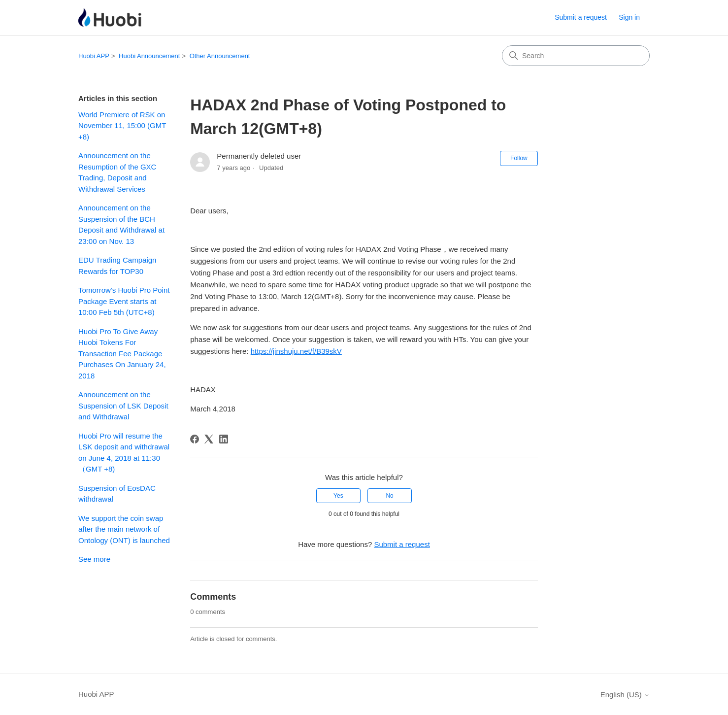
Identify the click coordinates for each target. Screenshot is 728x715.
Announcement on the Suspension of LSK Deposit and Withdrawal (123, 406)
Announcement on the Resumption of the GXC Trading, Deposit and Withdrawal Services (117, 172)
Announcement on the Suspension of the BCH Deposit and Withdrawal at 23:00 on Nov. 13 (121, 224)
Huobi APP (94, 56)
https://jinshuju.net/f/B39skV (296, 351)
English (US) (625, 695)
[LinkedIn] (224, 439)
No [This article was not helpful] (389, 496)
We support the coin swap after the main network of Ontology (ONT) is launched (124, 529)
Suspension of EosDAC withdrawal (117, 494)
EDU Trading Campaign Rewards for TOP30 (117, 266)
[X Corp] (209, 439)
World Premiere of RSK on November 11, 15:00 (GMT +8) (122, 126)
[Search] (576, 56)
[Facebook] (195, 439)
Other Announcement (220, 56)
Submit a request (581, 17)
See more (94, 559)
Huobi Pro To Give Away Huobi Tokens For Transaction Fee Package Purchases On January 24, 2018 (122, 354)
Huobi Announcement (149, 56)
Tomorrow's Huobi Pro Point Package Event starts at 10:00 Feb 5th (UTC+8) (124, 301)
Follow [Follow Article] (519, 158)
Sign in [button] (629, 17)
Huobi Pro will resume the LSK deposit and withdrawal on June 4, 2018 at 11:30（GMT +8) (124, 453)
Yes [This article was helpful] (338, 496)
